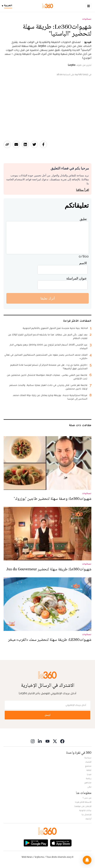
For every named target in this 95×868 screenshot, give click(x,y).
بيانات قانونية (85, 810)
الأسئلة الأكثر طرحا (83, 802)
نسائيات (87, 19)
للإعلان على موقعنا (83, 806)
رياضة (89, 778)
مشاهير (88, 783)
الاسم (83, 263)
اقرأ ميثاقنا (82, 190)
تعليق (83, 219)
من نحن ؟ (87, 798)
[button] (87, 860)
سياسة (88, 758)
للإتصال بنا (87, 814)
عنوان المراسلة (77, 278)
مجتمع (88, 766)
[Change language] (8, 6)
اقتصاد (88, 762)
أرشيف (88, 819)
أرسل (47, 715)
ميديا (89, 774)
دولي (89, 787)
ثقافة (89, 770)
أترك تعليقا (48, 298)
